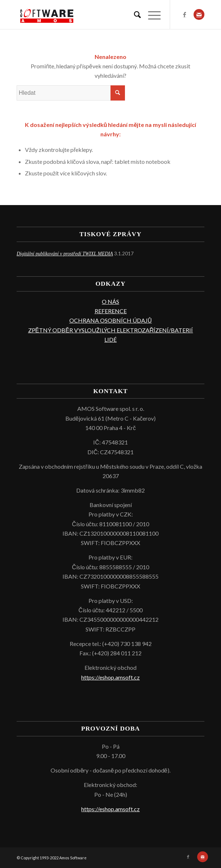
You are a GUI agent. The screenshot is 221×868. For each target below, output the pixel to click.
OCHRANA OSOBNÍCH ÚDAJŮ (111, 320)
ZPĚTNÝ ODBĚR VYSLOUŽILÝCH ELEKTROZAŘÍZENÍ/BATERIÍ (111, 330)
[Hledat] (134, 14)
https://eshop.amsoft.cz (110, 677)
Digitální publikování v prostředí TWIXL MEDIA (65, 254)
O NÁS (110, 301)
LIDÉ (110, 339)
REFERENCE (111, 311)
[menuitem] (134, 14)
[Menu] (151, 14)
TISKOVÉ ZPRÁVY (110, 234)
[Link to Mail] (199, 14)
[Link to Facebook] (185, 14)
